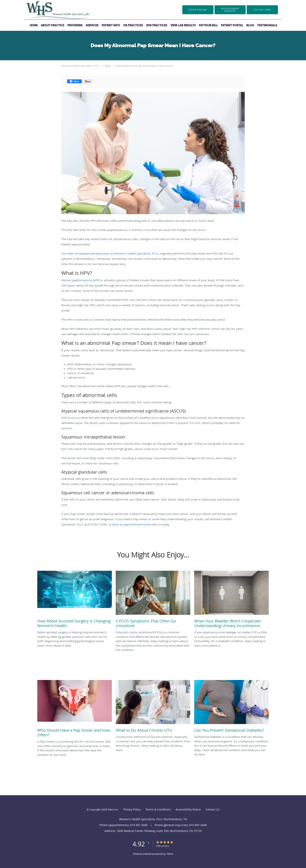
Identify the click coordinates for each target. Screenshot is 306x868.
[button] (230, 10)
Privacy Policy (132, 809)
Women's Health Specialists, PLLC (80, 66)
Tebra (170, 854)
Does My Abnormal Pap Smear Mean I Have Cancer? (144, 66)
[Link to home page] (52, 10)
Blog (108, 66)
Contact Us (213, 809)
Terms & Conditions (158, 809)
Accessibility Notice (188, 809)
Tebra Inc (113, 809)
